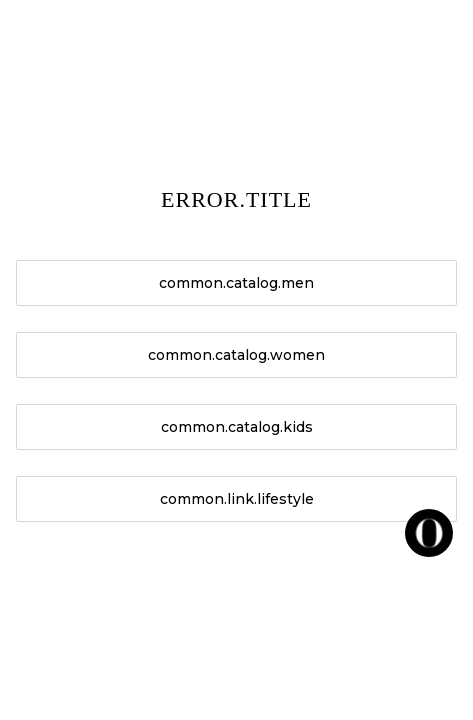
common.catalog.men (236, 283)
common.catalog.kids (237, 427)
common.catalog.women (236, 355)
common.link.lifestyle (237, 499)
